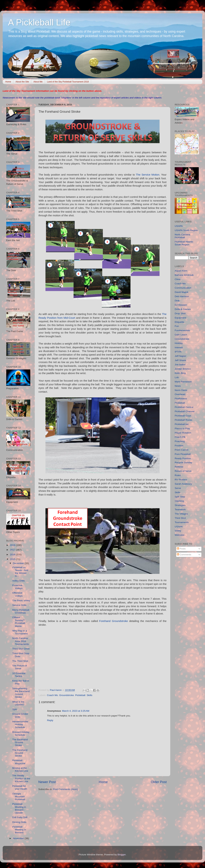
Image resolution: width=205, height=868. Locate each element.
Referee (179, 467)
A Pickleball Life (39, 22)
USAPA (179, 226)
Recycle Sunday (183, 462)
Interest (179, 347)
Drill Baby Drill (20, 817)
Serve (178, 488)
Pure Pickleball (183, 454)
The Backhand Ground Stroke (20, 742)
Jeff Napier (180, 356)
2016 (13, 555)
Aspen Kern (181, 271)
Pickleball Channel (185, 411)
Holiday (179, 343)
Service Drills (19, 605)
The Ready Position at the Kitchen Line (21, 778)
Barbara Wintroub (184, 275)
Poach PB (180, 437)
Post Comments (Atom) (66, 789)
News (178, 386)
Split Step (180, 497)
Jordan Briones (183, 369)
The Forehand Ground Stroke (20, 753)
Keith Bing (180, 373)
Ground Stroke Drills (20, 715)
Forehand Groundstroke (114, 621)
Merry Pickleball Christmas (21, 611)
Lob (177, 377)
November (19, 838)
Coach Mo (52, 695)
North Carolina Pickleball (182, 236)
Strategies (180, 505)
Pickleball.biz (182, 424)
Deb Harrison (182, 296)
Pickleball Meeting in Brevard (19, 830)
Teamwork (180, 509)
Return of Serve (183, 471)
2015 (13, 559)
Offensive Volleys (17, 594)
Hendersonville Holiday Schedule (20, 724)
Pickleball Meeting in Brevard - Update (19, 808)
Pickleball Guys (183, 416)
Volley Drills (19, 581)
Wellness (180, 535)
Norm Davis (181, 390)
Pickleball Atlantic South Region (184, 243)
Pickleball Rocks (183, 420)
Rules (178, 475)
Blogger (122, 855)
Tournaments (182, 522)
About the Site (22, 82)
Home (8, 82)
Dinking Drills (19, 822)
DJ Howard (181, 305)
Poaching (180, 441)
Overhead (180, 394)
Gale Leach (181, 335)
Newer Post (47, 782)
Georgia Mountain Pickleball (19, 797)
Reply (50, 720)
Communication (183, 288)
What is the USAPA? (18, 703)
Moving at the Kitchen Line (20, 769)
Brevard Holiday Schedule (21, 733)
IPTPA (178, 352)
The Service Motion (148, 175)
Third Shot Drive (21, 649)
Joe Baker (180, 365)
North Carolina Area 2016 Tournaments (21, 641)
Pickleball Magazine (19, 762)
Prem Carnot (182, 450)
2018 (13, 545)
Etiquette (179, 322)
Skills (89, 695)
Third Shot (180, 518)
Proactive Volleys (17, 587)
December (19, 563)
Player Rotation (183, 433)
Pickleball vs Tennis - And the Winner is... (20, 572)
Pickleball (80, 695)
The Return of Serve (20, 667)
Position (179, 446)
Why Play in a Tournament (20, 632)
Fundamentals (182, 330)
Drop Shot (180, 313)
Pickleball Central (184, 407)
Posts (181, 549)
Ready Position (183, 458)
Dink (177, 301)
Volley (178, 531)
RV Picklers (181, 480)
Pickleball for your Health (20, 787)
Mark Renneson (183, 382)
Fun (177, 326)
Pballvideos (181, 399)
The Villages (181, 514)
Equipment (180, 318)
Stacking (179, 501)
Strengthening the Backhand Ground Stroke (21, 693)
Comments (184, 555)
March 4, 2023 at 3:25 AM (76, 711)
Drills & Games (183, 309)
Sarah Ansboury (183, 484)
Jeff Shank (180, 360)
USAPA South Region (186, 230)
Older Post (159, 782)
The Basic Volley (21, 600)
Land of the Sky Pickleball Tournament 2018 (68, 82)
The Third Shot (20, 661)
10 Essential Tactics (19, 675)
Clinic (178, 279)
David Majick (182, 292)
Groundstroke (66, 695)
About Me (38, 82)
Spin (15, 709)
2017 (13, 550)
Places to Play (182, 428)
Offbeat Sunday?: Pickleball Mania (19, 622)
